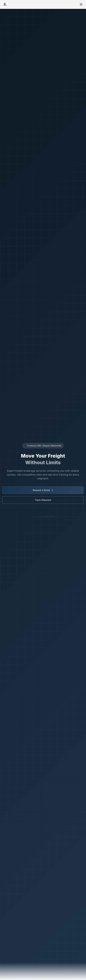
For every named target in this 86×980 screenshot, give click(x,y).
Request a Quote (43, 491)
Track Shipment (43, 500)
